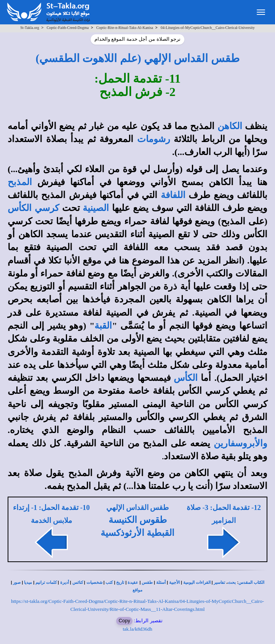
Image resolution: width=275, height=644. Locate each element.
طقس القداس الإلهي (137, 507)
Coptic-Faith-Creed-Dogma (68, 28)
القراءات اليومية (197, 582)
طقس (147, 582)
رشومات (154, 139)
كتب (109, 582)
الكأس (186, 378)
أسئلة (161, 582)
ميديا (28, 582)
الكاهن (230, 126)
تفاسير (219, 582)
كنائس (78, 582)
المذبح (20, 182)
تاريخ (120, 582)
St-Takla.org (30, 28)
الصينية (96, 208)
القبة (103, 326)
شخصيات (94, 582)
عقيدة (133, 582)
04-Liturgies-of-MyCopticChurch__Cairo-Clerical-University (208, 28)
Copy (124, 621)
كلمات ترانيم (46, 582)
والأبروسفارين (241, 443)
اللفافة (173, 195)
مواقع (137, 590)
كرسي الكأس (33, 208)
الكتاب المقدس (251, 582)
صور (17, 582)
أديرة (65, 582)
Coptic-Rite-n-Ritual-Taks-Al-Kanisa (125, 28)
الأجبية (174, 582)
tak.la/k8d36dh (137, 629)
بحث (232, 582)
